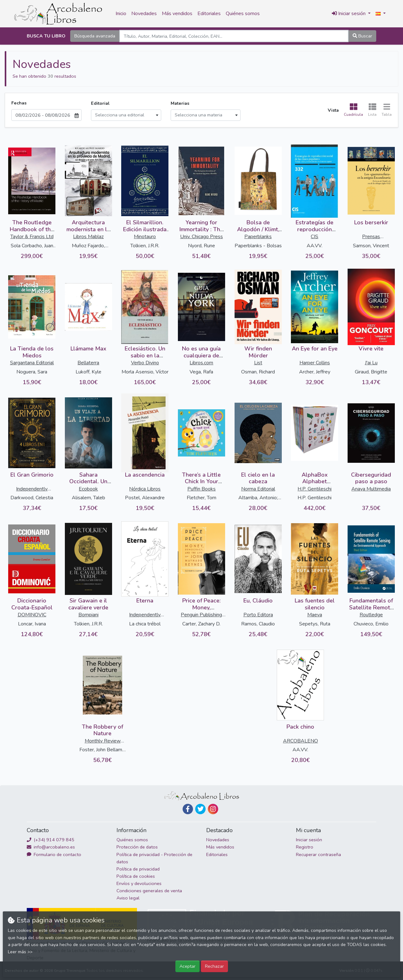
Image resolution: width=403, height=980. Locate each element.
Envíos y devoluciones (139, 883)
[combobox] (126, 115)
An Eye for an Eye (315, 349)
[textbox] (126, 115)
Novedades (144, 14)
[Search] (234, 36)
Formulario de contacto (54, 854)
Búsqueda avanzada (95, 36)
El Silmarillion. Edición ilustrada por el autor (145, 229)
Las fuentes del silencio (315, 604)
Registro (305, 847)
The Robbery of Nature (102, 730)
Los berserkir (371, 222)
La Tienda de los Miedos (32, 352)
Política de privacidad (138, 869)
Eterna (145, 601)
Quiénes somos (243, 14)
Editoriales (209, 14)
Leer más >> (20, 952)
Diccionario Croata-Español (32, 604)
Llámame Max (88, 349)
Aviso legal (128, 898)
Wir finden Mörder (258, 352)
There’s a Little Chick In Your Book (201, 482)
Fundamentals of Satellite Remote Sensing (371, 607)
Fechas (19, 103)
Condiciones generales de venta (149, 891)
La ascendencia (145, 475)
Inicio (121, 14)
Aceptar (187, 966)
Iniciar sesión (309, 840)
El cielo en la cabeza (258, 478)
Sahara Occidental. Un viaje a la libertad (88, 482)
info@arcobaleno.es (51, 847)
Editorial (100, 103)
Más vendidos (177, 14)
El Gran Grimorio (32, 475)
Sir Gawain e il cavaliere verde (88, 604)
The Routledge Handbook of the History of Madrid (32, 229)
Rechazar (214, 966)
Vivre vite (371, 349)
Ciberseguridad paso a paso (371, 478)
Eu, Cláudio (258, 601)
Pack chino (300, 727)
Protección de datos (137, 847)
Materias (180, 103)
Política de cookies (136, 876)
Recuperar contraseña (318, 854)
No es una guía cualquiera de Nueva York (201, 355)
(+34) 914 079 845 (51, 840)
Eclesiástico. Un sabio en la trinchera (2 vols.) (145, 355)
